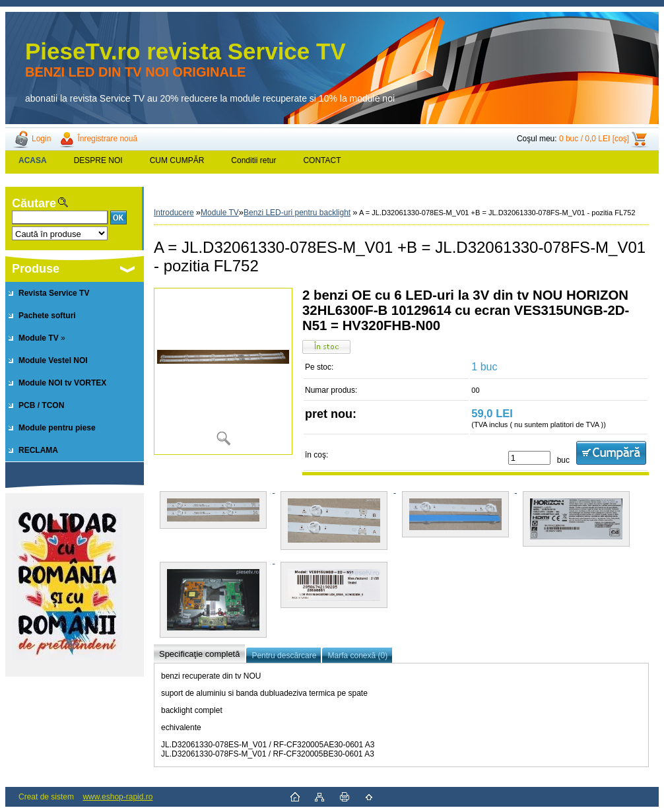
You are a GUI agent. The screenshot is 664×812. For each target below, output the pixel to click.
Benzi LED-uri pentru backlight (297, 213)
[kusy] (529, 458)
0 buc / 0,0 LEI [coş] (594, 139)
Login (41, 139)
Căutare (34, 203)
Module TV (220, 213)
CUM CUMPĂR (177, 160)
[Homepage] (33, 160)
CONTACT (322, 160)
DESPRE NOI (98, 160)
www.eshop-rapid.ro (117, 797)
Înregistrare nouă (107, 139)
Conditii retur (253, 160)
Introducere (174, 213)
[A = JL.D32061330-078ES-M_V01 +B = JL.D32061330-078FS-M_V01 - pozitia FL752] (223, 371)
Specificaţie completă (199, 654)
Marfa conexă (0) (357, 656)
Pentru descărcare (284, 656)
